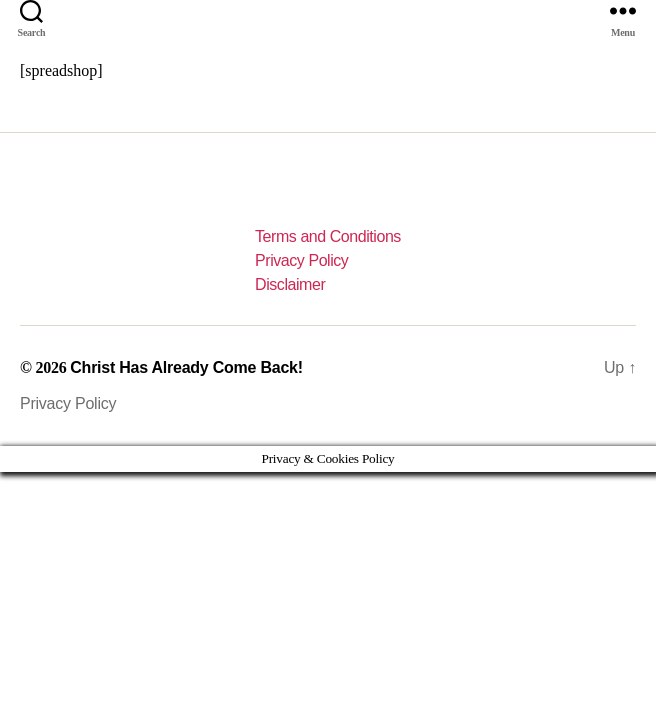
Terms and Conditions (328, 236)
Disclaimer (290, 284)
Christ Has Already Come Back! (186, 367)
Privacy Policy (301, 260)
